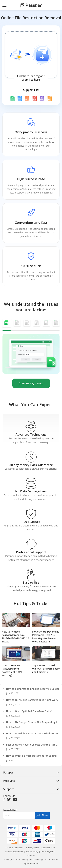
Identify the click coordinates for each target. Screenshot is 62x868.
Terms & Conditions (15, 848)
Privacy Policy (33, 848)
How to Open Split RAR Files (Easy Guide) (29, 711)
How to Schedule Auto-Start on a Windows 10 (32, 733)
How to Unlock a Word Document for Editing (31, 756)
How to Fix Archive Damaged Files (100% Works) (33, 700)
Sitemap (31, 856)
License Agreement (14, 852)
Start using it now (31, 383)
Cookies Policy (48, 848)
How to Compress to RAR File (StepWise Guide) (32, 689)
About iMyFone (48, 852)
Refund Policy (32, 852)
